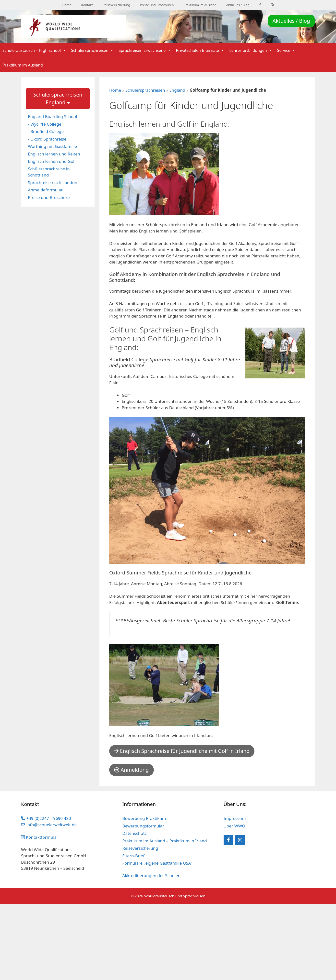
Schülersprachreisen (92, 50)
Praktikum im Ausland (200, 5)
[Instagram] (240, 840)
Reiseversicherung (116, 5)
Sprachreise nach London (53, 182)
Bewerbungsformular (143, 826)
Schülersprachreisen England (58, 99)
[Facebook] (228, 840)
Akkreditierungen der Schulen (151, 875)
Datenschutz (134, 833)
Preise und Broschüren (157, 5)
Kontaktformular (40, 837)
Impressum (235, 818)
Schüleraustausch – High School (34, 50)
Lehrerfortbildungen (251, 50)
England (177, 90)
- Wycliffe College (45, 124)
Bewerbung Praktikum (144, 818)
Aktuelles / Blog (238, 5)
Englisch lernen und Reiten (54, 154)
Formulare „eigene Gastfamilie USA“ (157, 863)
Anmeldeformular (45, 190)
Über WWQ (234, 826)
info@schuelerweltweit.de (49, 825)
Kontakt (87, 5)
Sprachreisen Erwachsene (145, 50)
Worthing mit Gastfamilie (52, 146)
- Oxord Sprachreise (47, 139)
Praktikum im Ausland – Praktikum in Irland (164, 841)
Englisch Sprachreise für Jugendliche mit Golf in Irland (182, 751)
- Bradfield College (46, 131)
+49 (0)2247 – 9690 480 (46, 818)
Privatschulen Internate (200, 50)
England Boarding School (52, 116)
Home (67, 5)
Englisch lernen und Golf (52, 161)
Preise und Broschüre (49, 197)
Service (286, 50)
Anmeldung (132, 770)
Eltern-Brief (133, 856)
